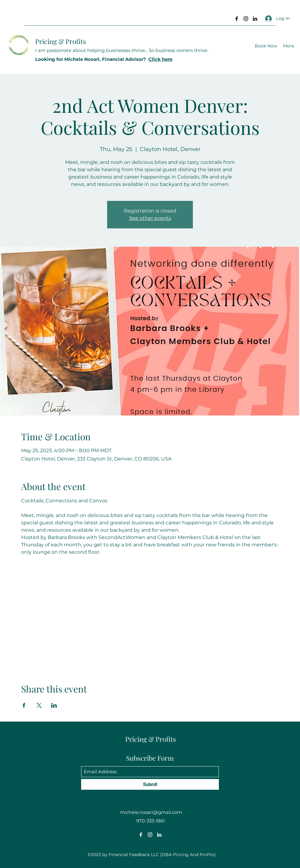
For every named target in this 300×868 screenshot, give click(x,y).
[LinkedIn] (255, 19)
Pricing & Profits (61, 41)
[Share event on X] (39, 705)
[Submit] (150, 784)
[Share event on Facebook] (24, 705)
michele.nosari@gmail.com (151, 812)
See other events (150, 218)
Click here (160, 59)
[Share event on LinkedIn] (54, 705)
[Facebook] (237, 19)
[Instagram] (246, 19)
